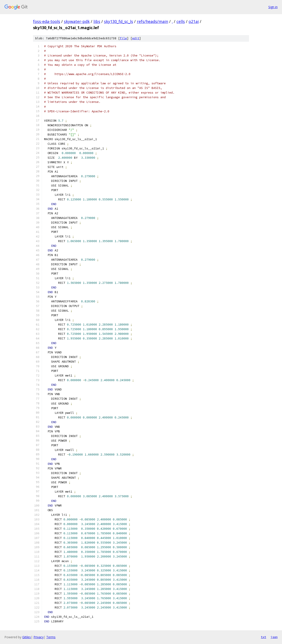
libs (97, 21)
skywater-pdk (77, 21)
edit (136, 38)
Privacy (39, 637)
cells (181, 21)
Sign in (273, 7)
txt (263, 637)
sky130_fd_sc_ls (119, 21)
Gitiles (27, 637)
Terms (51, 637)
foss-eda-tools (47, 21)
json (274, 637)
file (123, 38)
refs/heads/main (152, 21)
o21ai (194, 21)
